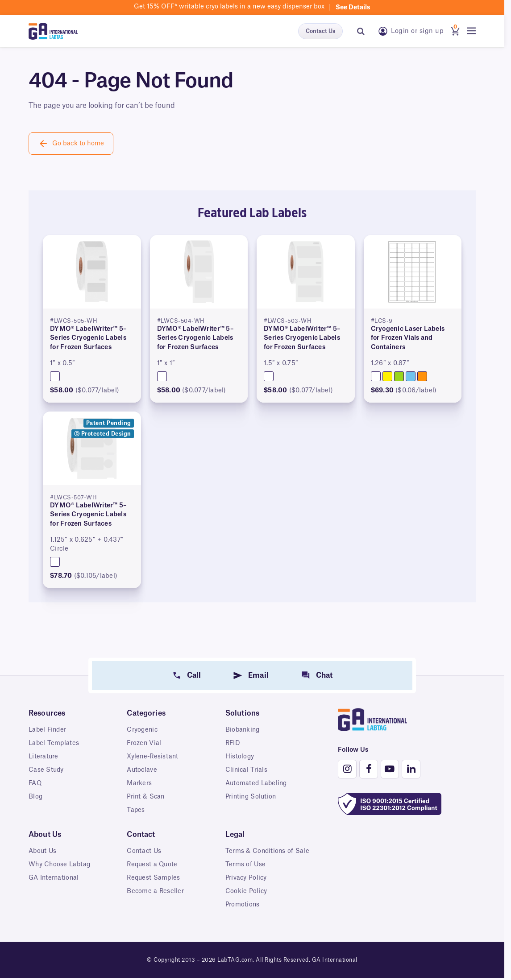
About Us (43, 851)
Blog (36, 797)
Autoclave (142, 770)
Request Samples (154, 878)
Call (194, 675)
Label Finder (48, 730)
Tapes (136, 810)
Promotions (243, 915)
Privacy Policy (247, 889)
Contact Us (320, 31)
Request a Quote (153, 865)
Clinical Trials (247, 770)
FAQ (35, 783)
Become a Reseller (156, 891)
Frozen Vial (144, 743)
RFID (233, 743)
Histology (240, 757)
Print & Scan (146, 797)
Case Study (47, 770)
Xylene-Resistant (153, 757)
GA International (54, 878)
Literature (44, 757)
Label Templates (54, 743)
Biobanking (243, 730)
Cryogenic (143, 730)
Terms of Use (246, 875)
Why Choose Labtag (60, 865)
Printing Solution (252, 797)
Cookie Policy (246, 902)
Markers (139, 783)
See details (353, 8)
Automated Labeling (257, 783)
